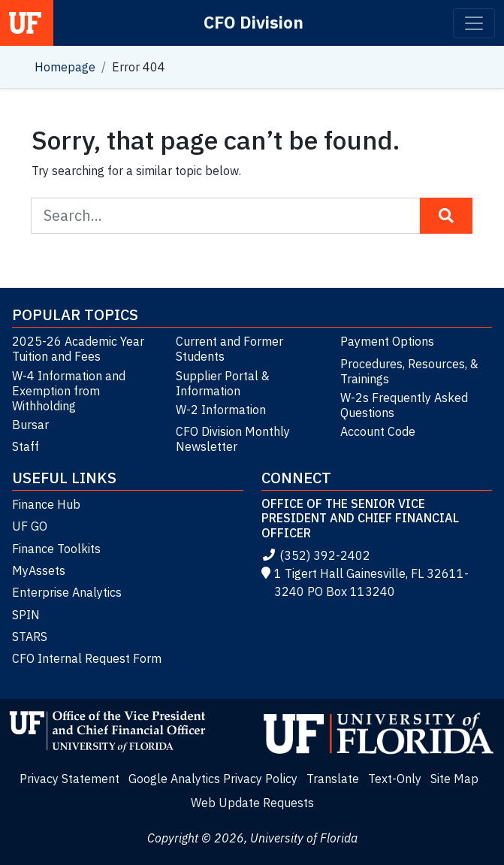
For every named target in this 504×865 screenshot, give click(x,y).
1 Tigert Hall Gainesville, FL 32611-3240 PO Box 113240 (365, 582)
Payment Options (387, 341)
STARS (30, 637)
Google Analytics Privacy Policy (213, 779)
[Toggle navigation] (474, 23)
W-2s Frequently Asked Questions (404, 405)
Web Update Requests (252, 803)
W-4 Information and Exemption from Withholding (69, 391)
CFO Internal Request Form (87, 658)
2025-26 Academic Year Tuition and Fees (78, 349)
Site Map (454, 779)
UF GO (30, 526)
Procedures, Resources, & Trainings (409, 371)
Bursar (30, 425)
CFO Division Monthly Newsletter (233, 439)
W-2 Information (221, 410)
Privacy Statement (69, 779)
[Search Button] (446, 216)
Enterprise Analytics (67, 592)
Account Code (378, 431)
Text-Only (395, 779)
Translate (333, 779)
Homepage (65, 67)
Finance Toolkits (56, 549)
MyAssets (39, 570)
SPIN (26, 615)
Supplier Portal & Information (223, 383)
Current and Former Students (229, 349)
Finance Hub (46, 504)
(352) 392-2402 (316, 555)
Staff (26, 446)
